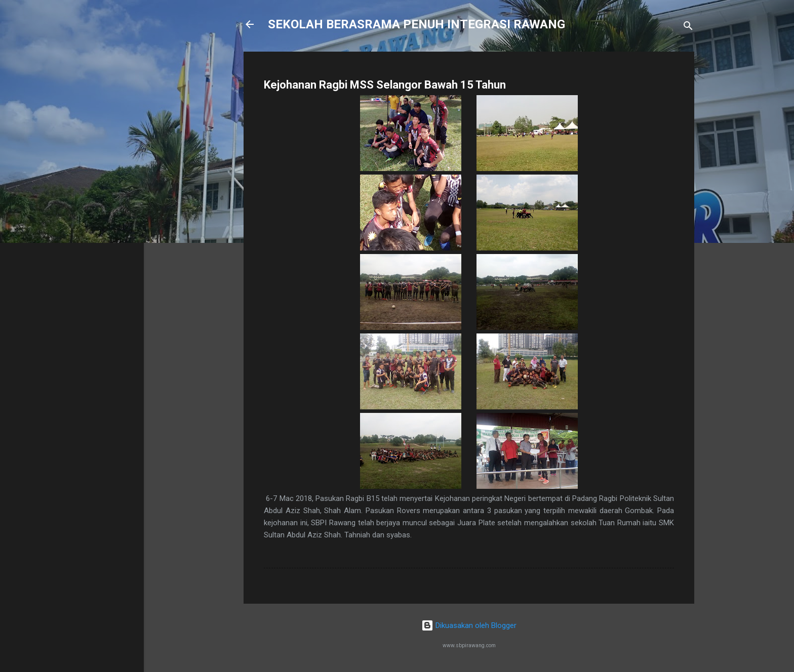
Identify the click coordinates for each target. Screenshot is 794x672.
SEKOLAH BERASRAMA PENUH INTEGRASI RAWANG (416, 24)
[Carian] (688, 28)
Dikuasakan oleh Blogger (469, 625)
